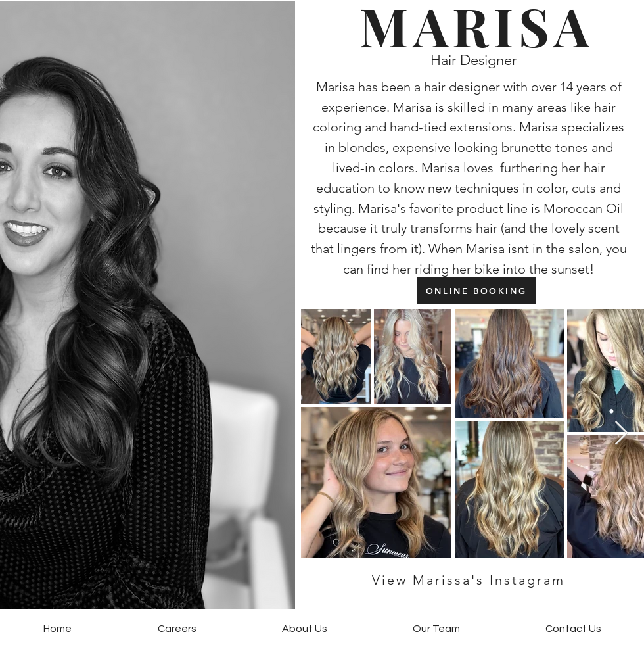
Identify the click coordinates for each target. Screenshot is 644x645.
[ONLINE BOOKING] (476, 291)
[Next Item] (621, 434)
